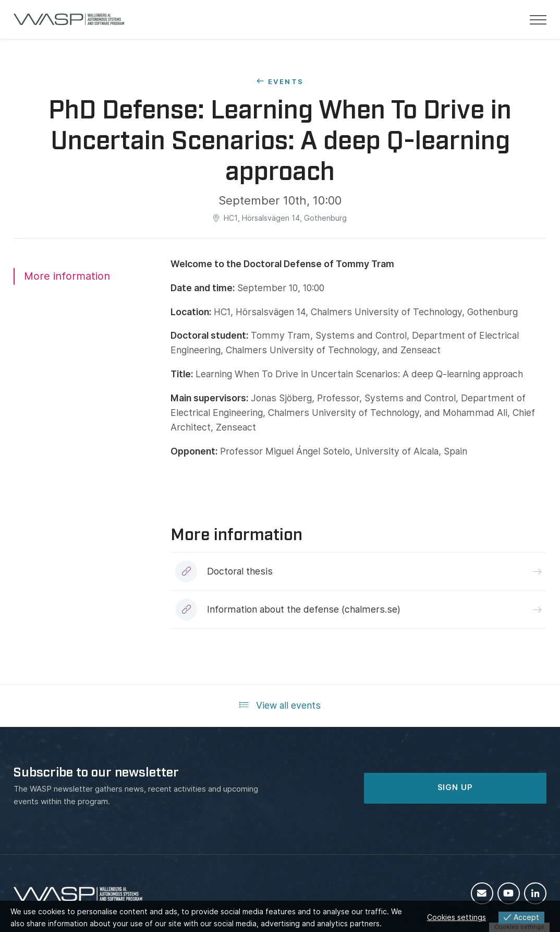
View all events (280, 705)
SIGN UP (455, 787)
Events (286, 81)
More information (67, 276)
